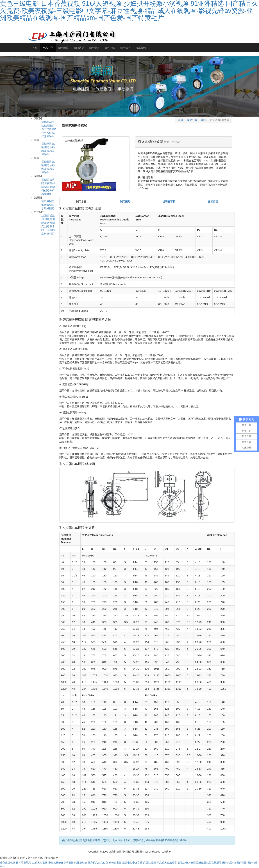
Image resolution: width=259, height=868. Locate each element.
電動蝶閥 (46, 162)
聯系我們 (141, 48)
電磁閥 (45, 180)
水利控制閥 (48, 234)
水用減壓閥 (48, 208)
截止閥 (45, 190)
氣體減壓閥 (48, 205)
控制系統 (46, 133)
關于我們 (125, 48)
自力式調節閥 (49, 129)
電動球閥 (46, 144)
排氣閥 (48, 219)
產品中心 (48, 48)
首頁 (35, 48)
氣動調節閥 (48, 126)
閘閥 (52, 187)
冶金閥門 (50, 230)
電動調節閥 (48, 122)
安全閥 (45, 226)
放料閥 (51, 223)
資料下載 (110, 48)
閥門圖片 (63, 48)
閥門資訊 (94, 48)
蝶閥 (203, 120)
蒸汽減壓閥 (48, 201)
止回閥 (45, 216)
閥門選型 (79, 48)
